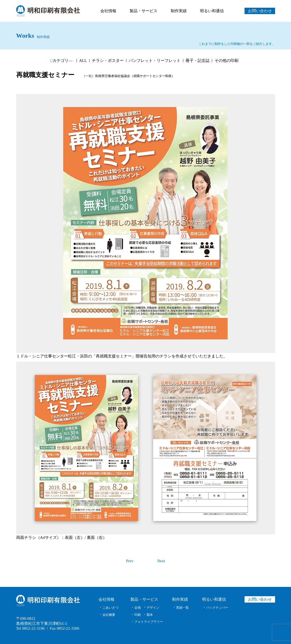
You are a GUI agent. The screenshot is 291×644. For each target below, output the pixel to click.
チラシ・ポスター (108, 61)
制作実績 (179, 11)
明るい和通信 (212, 11)
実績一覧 (182, 608)
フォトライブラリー (149, 622)
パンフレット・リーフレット (155, 61)
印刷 (138, 615)
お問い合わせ (260, 11)
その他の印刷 (226, 61)
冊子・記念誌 (198, 61)
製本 (150, 615)
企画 (138, 608)
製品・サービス (144, 11)
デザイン (153, 608)
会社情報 (108, 11)
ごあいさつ (110, 608)
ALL (83, 61)
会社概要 (109, 615)
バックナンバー (217, 608)
